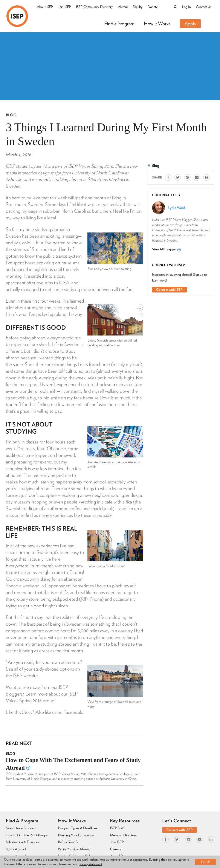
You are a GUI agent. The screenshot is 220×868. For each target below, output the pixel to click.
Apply (190, 24)
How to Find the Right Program (28, 835)
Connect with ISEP (169, 290)
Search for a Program (21, 828)
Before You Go (69, 842)
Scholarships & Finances (22, 842)
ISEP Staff (117, 828)
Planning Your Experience (76, 835)
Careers (115, 849)
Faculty (138, 7)
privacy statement (90, 864)
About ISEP (45, 7)
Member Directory (123, 835)
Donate (153, 7)
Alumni (123, 7)
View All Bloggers (166, 249)
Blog (11, 115)
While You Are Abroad (74, 849)
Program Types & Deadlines (78, 828)
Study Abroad (16, 849)
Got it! (205, 862)
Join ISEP (64, 7)
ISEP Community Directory (94, 7)
